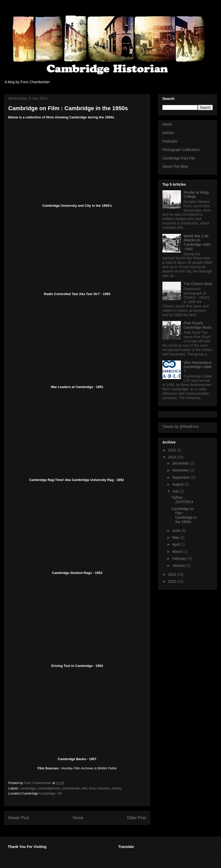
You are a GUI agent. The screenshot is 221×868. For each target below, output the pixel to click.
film (85, 788)
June (177, 531)
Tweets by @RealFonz (181, 427)
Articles (168, 133)
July (176, 491)
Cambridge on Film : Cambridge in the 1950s (184, 515)
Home (78, 818)
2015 (173, 450)
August (178, 484)
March (178, 552)
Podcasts (170, 141)
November (181, 470)
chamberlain (71, 788)
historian (104, 788)
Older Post (136, 818)
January (179, 565)
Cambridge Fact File (179, 158)
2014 (173, 457)
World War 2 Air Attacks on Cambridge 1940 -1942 (197, 242)
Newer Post (19, 818)
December (181, 463)
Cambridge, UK (50, 793)
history (117, 788)
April (176, 544)
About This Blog (175, 166)
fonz (92, 788)
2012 (173, 581)
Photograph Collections (181, 150)
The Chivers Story (198, 284)
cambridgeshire (49, 788)
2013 (173, 574)
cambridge (28, 788)
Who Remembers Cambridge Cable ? (198, 367)
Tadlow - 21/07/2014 (182, 500)
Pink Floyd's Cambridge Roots (198, 325)
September (181, 477)
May (176, 537)
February (180, 559)
